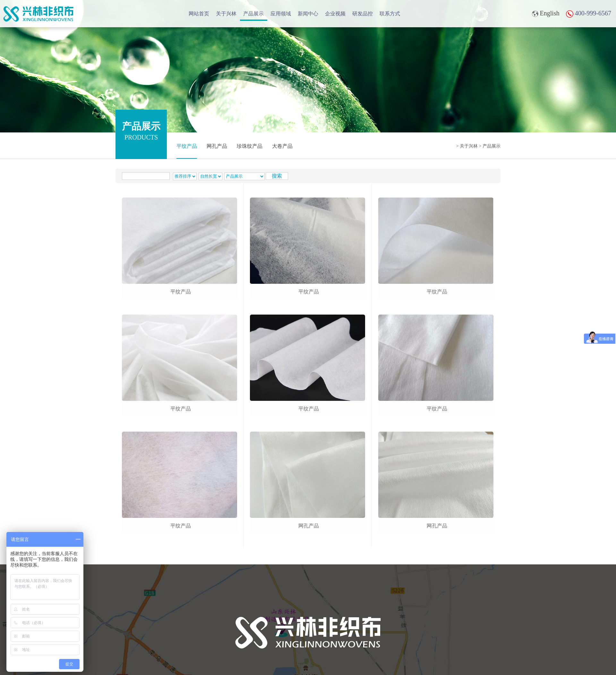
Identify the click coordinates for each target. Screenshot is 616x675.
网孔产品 (217, 146)
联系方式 (390, 14)
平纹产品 (187, 146)
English (546, 13)
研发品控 (363, 14)
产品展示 (253, 14)
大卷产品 (282, 146)
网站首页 (199, 14)
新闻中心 (308, 14)
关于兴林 (226, 14)
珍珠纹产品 (250, 146)
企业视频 (335, 14)
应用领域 (281, 14)
